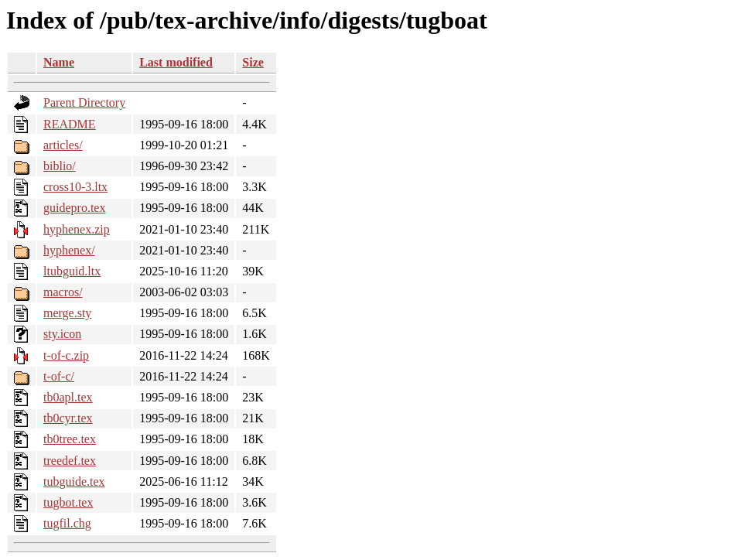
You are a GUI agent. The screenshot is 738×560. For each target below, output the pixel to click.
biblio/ (60, 166)
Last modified (176, 62)
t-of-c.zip (66, 355)
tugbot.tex (68, 502)
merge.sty (67, 313)
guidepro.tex (74, 208)
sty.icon (62, 334)
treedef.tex (70, 461)
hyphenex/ (69, 250)
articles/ (63, 145)
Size (253, 62)
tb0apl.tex (68, 397)
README (70, 124)
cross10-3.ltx (75, 187)
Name (59, 62)
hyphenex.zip (77, 229)
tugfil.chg (67, 523)
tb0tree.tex (70, 439)
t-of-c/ (59, 376)
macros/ (63, 292)
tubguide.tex (74, 481)
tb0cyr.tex (68, 418)
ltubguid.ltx (72, 271)
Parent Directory (84, 102)
